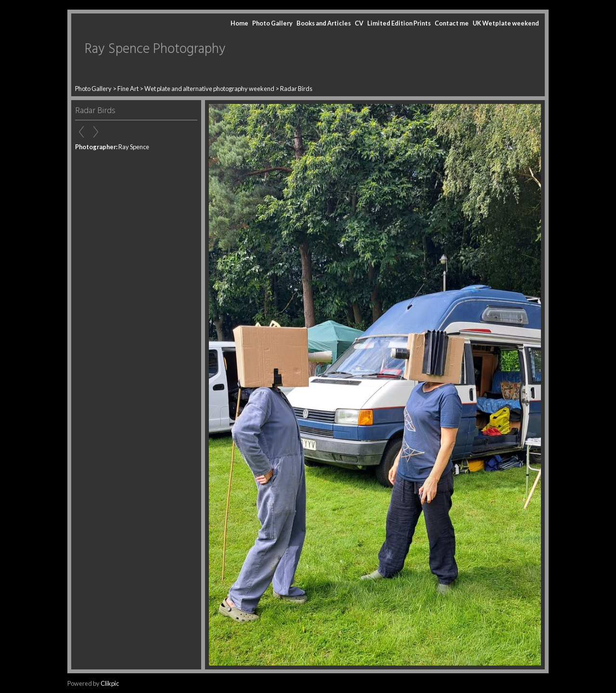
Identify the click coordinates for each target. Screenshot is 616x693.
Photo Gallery (272, 23)
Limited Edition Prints (399, 23)
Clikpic (110, 683)
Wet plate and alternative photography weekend (209, 89)
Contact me (452, 23)
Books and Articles (324, 23)
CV (359, 23)
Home (239, 23)
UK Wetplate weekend (506, 23)
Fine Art (128, 89)
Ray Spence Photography (155, 49)
